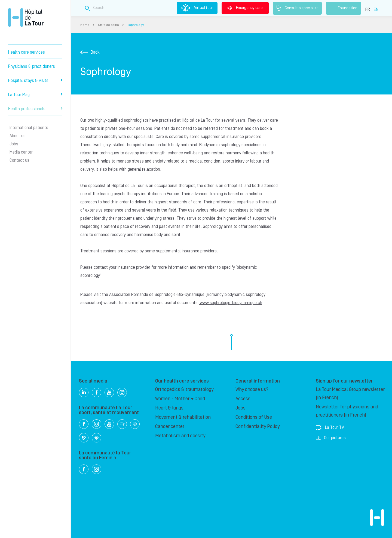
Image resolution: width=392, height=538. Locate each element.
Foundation (344, 8)
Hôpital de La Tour (26, 17)
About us (18, 136)
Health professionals (35, 109)
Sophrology (136, 25)
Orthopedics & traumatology (184, 389)
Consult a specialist (297, 8)
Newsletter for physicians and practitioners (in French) (347, 411)
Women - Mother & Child (180, 399)
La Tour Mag (35, 95)
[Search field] (173, 8)
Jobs (14, 144)
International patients (29, 128)
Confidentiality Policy (258, 427)
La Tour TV (330, 427)
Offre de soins (108, 25)
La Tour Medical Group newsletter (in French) (350, 394)
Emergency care (245, 8)
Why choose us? (252, 389)
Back (90, 52)
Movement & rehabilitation (183, 417)
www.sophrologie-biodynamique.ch (230, 303)
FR (368, 10)
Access (243, 399)
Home (85, 25)
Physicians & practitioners (32, 66)
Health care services (27, 52)
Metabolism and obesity (180, 436)
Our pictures (331, 438)
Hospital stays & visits (35, 81)
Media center (21, 152)
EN (376, 10)
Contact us (19, 160)
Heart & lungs (169, 408)
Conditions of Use (254, 417)
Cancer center (170, 427)
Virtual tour (197, 8)
